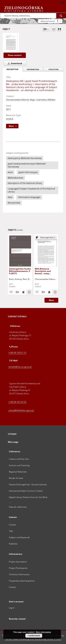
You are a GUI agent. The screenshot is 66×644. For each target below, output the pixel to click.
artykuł (10, 119)
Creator (13, 525)
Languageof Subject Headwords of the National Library (31, 190)
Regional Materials (18, 472)
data (10, 197)
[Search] (61, 16)
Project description (18, 562)
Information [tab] (33, 69)
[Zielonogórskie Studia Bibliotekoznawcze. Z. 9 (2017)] (20, 251)
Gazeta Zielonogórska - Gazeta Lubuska (28, 484)
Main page (13, 442)
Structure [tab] (54, 69)
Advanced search (48, 21)
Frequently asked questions (22, 581)
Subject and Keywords (19, 537)
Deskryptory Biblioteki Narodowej (25, 158)
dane (10, 172)
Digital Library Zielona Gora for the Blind (28, 497)
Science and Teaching (19, 465)
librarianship (14, 203)
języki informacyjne (28, 172)
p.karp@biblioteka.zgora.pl (21, 410)
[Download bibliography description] (17, 292)
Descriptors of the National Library (25, 183)
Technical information (19, 574)
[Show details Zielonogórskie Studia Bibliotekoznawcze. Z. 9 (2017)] (29, 292)
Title (11, 531)
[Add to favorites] (54, 29)
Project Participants (18, 568)
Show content (15, 55)
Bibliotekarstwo (16, 178)
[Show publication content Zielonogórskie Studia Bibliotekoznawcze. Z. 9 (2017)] (23, 292)
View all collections (18, 507)
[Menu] (62, 3)
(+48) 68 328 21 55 (17, 353)
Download (14, 63)
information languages (29, 197)
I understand (34, 636)
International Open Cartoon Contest (26, 491)
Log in (12, 608)
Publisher (13, 544)
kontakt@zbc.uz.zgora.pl (20, 367)
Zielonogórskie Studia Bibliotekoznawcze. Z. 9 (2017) (20, 271)
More (51, 300)
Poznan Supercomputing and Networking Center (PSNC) (33, 639)
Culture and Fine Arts (19, 459)
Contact (13, 587)
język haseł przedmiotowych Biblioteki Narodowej (27, 165)
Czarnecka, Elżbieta (46, 100)
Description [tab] (12, 69)
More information (43, 632)
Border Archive (16, 478)
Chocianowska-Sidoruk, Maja (20, 100)
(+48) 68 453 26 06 (17, 402)
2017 (8, 109)
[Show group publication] (46, 238)
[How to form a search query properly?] (60, 21)
